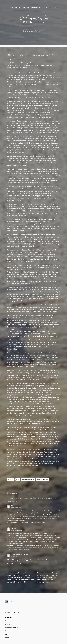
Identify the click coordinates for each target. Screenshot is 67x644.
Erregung (11, 479)
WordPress (16, 612)
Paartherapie (50, 65)
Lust (18, 479)
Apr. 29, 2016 (11, 63)
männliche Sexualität (40, 65)
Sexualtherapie (11, 67)
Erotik (10, 65)
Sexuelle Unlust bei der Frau (19, 555)
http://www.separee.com (16, 224)
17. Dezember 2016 (17, 530)
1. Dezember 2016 (16, 508)
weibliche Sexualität (22, 67)
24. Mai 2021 (15, 557)
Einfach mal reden (34, 18)
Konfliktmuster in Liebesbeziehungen (23, 65)
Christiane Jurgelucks (26, 63)
